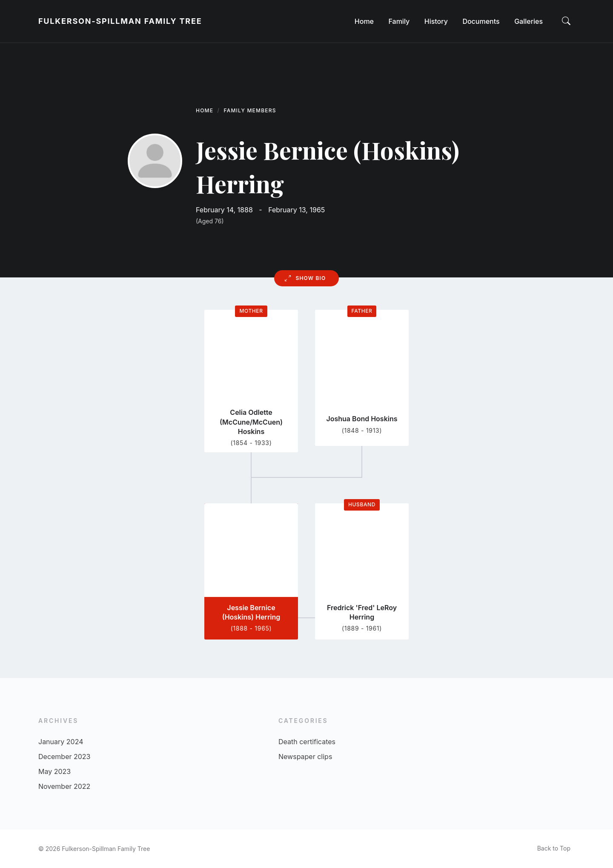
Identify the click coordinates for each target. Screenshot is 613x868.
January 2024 (61, 742)
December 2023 (64, 757)
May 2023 (54, 771)
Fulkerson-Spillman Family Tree (120, 21)
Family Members (250, 110)
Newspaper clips (305, 757)
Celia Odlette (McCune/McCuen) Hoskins (251, 422)
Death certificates (307, 742)
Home (205, 110)
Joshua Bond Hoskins (362, 419)
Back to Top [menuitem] (554, 848)
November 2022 (64, 786)
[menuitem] (364, 21)
